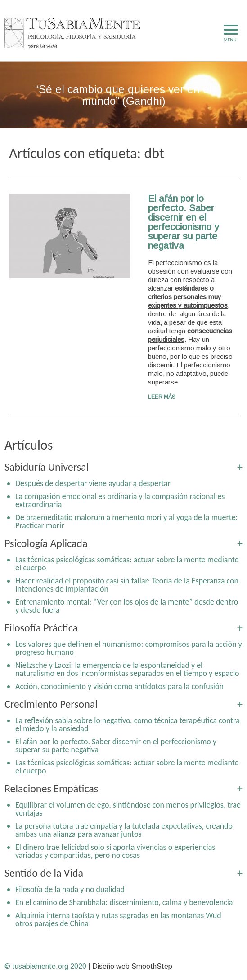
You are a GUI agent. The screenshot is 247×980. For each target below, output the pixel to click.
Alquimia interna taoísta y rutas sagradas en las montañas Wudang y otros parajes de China (127, 919)
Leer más (162, 397)
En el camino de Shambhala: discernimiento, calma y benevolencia (124, 902)
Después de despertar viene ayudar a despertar (93, 483)
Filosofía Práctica (41, 628)
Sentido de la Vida (44, 873)
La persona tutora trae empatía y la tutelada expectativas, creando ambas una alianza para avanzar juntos (124, 830)
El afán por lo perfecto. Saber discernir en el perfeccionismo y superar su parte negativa (184, 222)
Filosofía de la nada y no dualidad (70, 889)
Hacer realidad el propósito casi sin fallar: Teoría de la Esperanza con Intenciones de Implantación (127, 585)
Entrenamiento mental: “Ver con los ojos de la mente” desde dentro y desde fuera (127, 606)
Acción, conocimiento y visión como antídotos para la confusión (119, 686)
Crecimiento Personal (51, 704)
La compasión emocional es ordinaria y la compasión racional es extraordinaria (120, 500)
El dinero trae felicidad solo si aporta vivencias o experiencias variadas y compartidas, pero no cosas (115, 851)
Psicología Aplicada (46, 543)
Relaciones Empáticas (51, 788)
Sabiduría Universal (47, 467)
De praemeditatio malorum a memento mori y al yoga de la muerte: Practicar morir (126, 521)
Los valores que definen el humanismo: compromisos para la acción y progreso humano (129, 648)
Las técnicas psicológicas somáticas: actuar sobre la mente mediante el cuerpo (127, 564)
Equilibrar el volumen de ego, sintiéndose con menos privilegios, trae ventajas (128, 809)
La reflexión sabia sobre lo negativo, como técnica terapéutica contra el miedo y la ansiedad (128, 724)
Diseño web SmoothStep (132, 966)
